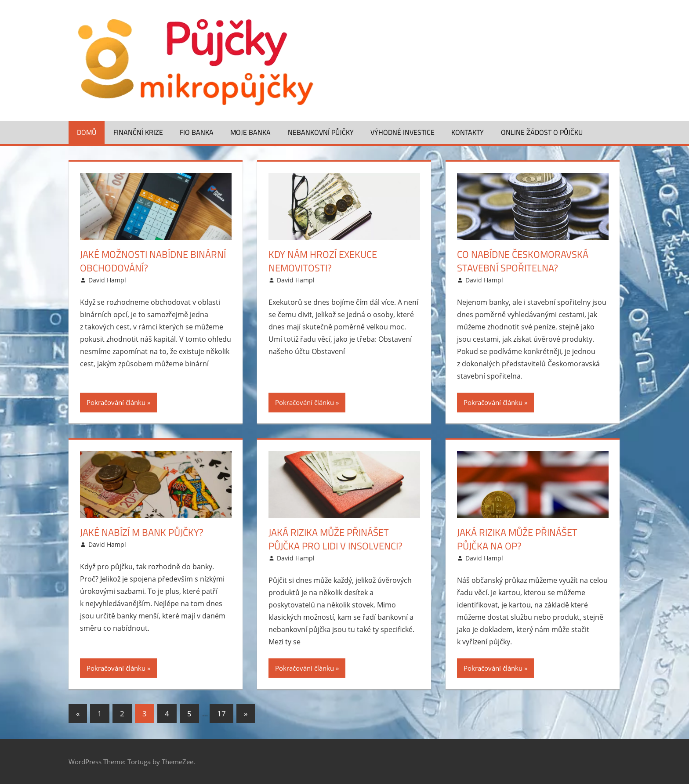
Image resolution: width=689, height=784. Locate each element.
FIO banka (197, 132)
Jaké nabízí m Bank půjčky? (142, 532)
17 (221, 714)
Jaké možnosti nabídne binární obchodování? (153, 261)
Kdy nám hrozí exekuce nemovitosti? (323, 261)
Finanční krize (138, 132)
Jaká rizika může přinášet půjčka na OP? (517, 539)
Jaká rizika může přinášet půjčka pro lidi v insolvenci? (335, 539)
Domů (87, 132)
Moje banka (250, 132)
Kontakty (468, 132)
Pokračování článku (116, 402)
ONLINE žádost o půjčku (542, 132)
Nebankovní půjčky (321, 132)
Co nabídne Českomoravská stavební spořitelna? (523, 261)
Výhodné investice (403, 132)
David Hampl (107, 280)
